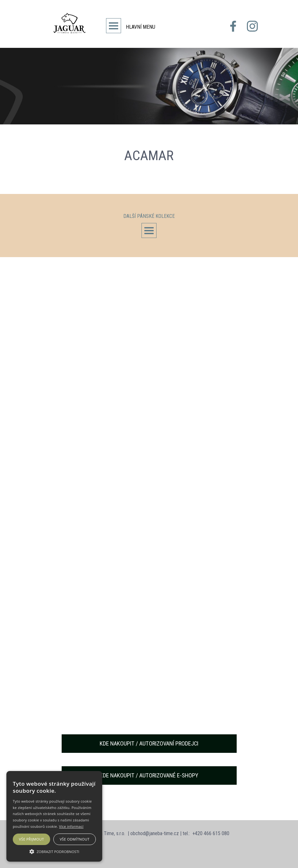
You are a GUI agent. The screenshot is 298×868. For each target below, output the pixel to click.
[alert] (54, 816)
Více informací (71, 826)
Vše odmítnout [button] (75, 839)
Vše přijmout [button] (31, 839)
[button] (54, 851)
